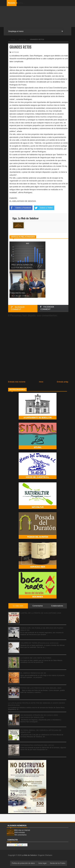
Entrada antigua (63, 382)
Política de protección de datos (23, 863)
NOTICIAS (15, 52)
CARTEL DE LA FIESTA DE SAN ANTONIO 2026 (41, 613)
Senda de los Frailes (58, 863)
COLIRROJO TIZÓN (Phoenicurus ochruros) (39, 643)
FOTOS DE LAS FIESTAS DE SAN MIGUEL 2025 (41, 688)
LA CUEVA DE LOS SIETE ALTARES (36, 658)
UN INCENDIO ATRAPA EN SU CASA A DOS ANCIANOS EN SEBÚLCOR (39, 716)
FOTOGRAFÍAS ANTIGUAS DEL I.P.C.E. (37, 745)
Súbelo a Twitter (43, 208)
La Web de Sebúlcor (29, 855)
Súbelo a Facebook (20, 208)
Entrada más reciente (17, 382)
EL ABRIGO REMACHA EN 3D (33, 673)
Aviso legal (42, 863)
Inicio (41, 382)
